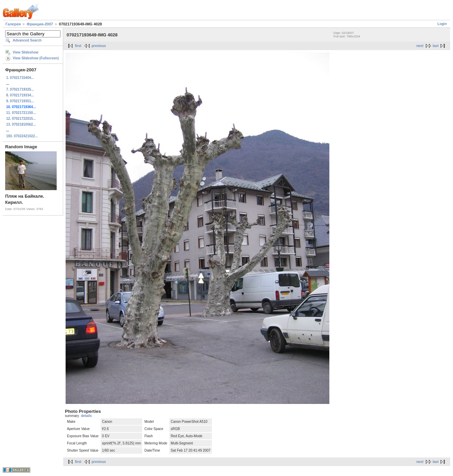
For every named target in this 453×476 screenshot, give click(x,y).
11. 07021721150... (21, 113)
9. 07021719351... (20, 101)
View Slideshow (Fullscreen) (36, 58)
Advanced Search (27, 40)
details (87, 416)
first (78, 46)
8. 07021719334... (20, 95)
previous (99, 46)
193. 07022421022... (22, 136)
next (420, 46)
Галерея (13, 24)
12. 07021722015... (21, 119)
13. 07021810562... (21, 124)
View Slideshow (26, 52)
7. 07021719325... (20, 89)
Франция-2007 (40, 24)
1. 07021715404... (20, 78)
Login (442, 24)
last (436, 46)
